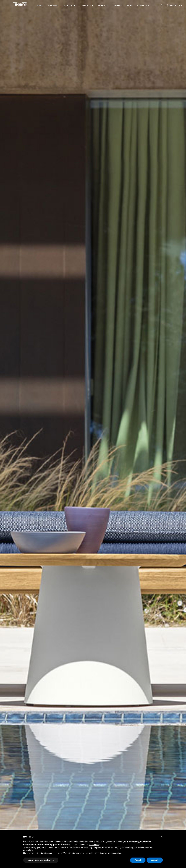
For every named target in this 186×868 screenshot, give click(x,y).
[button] (161, 837)
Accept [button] (155, 860)
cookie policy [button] (95, 845)
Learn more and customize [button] (41, 860)
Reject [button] (138, 860)
